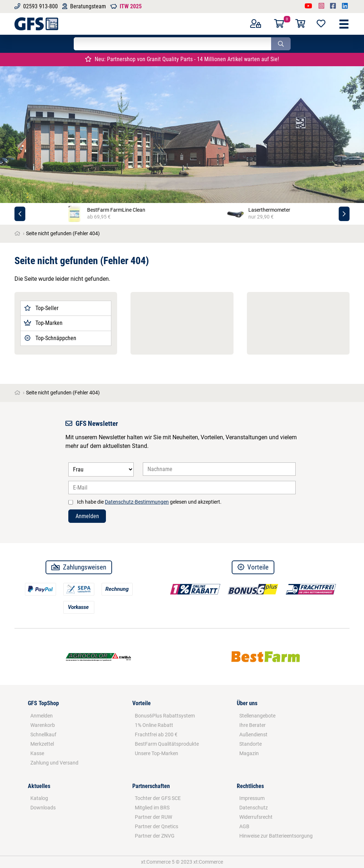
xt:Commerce (208, 862)
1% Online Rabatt (154, 725)
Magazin (249, 753)
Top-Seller (41, 308)
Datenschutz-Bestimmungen (137, 502)
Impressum (252, 798)
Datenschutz (254, 808)
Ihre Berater (252, 725)
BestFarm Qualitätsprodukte (167, 744)
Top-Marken (43, 323)
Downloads (43, 808)
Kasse (37, 753)
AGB (244, 826)
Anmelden (87, 516)
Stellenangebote (257, 716)
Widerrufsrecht (256, 817)
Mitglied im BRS (152, 808)
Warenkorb (43, 725)
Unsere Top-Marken (157, 753)
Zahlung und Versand (54, 763)
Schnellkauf (43, 734)
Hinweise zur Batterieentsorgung (276, 836)
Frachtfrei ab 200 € (156, 734)
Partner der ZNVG (155, 836)
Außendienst (253, 734)
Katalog (39, 798)
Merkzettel (42, 744)
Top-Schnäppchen (50, 338)
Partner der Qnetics (157, 826)
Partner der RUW (153, 817)
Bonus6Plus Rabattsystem (165, 716)
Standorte (250, 744)
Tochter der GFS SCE (158, 798)
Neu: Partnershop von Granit (182, 59)
